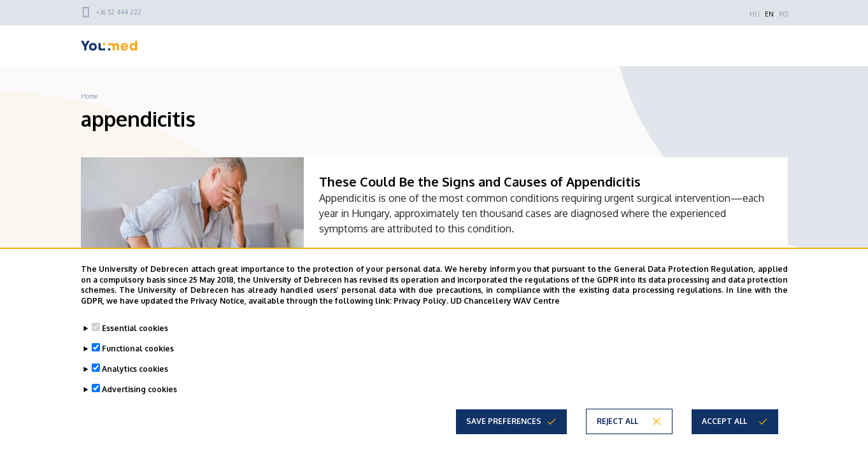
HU (755, 14)
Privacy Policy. (421, 301)
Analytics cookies (135, 369)
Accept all (724, 421)
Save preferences (504, 421)
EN (769, 14)
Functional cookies (138, 349)
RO (783, 14)
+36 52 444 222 (119, 12)
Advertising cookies (139, 389)
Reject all (617, 421)
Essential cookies (135, 328)
